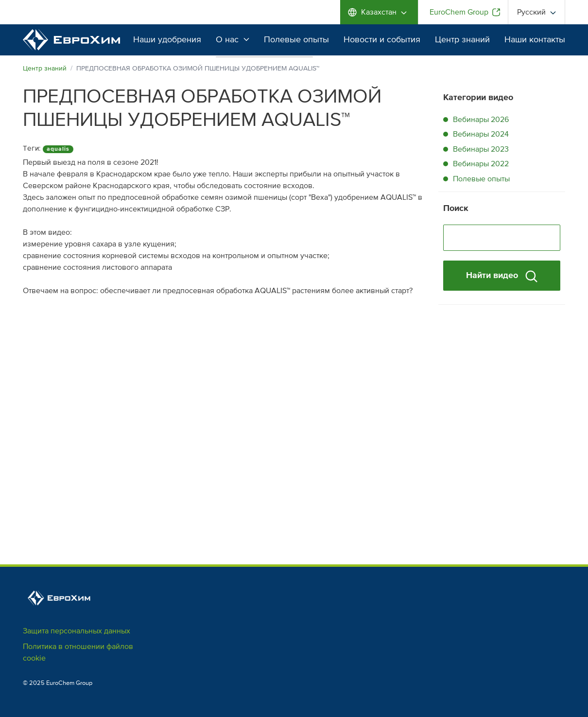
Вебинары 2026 (481, 120)
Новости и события (382, 39)
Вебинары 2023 (481, 149)
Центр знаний (462, 39)
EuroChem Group (459, 12)
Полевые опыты (296, 39)
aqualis (58, 149)
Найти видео (502, 276)
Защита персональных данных (77, 631)
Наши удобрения (167, 39)
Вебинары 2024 (481, 134)
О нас (233, 39)
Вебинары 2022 (481, 164)
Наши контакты (535, 39)
